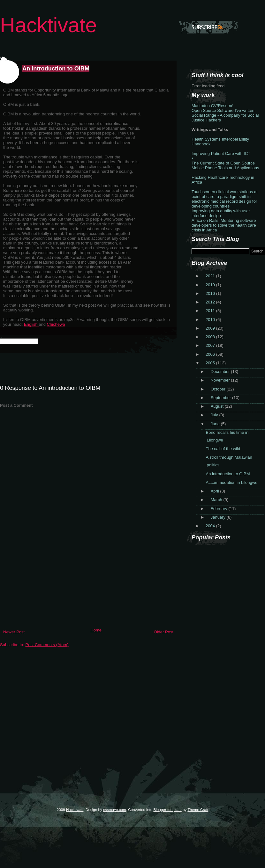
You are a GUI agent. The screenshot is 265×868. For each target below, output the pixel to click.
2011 (211, 311)
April (216, 491)
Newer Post (14, 632)
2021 (211, 276)
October (219, 389)
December (221, 372)
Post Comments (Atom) (47, 645)
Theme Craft (198, 810)
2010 (211, 320)
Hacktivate (48, 25)
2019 (211, 285)
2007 (211, 345)
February (220, 509)
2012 (211, 302)
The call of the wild (223, 449)
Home (96, 630)
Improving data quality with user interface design (221, 213)
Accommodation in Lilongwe (231, 482)
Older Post (164, 632)
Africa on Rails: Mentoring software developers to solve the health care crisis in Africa (224, 225)
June (216, 424)
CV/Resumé (222, 106)
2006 (211, 354)
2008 (211, 337)
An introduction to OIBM (56, 69)
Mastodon (201, 106)
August (218, 406)
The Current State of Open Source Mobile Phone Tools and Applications (225, 165)
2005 (211, 363)
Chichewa (56, 324)
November (221, 380)
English (31, 324)
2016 (211, 293)
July (215, 415)
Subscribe (208, 27)
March (217, 500)
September (221, 398)
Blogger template (167, 810)
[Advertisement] (48, 580)
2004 (211, 526)
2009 (211, 328)
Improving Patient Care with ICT (221, 153)
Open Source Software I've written (223, 110)
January (219, 517)
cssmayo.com (114, 810)
